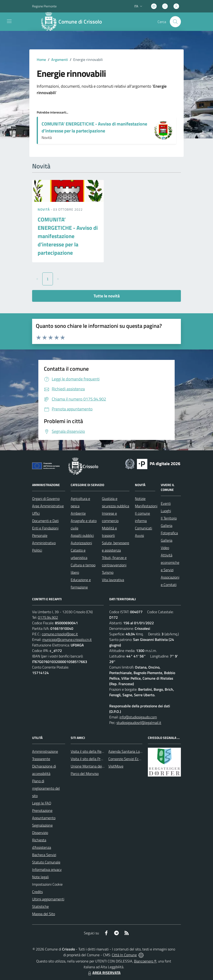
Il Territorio (169, 518)
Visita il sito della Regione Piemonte (98, 751)
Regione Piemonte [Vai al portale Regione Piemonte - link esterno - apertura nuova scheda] (44, 6)
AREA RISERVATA (104, 973)
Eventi (166, 503)
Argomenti (60, 60)
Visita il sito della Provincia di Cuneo (98, 759)
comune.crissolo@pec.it (60, 634)
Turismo (108, 572)
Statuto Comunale (46, 862)
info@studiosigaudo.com (138, 717)
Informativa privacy (47, 869)
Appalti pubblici (82, 535)
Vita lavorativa (113, 580)
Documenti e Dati (45, 521)
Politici (37, 550)
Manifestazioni (146, 506)
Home (41, 60)
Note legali (40, 877)
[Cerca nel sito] (175, 22)
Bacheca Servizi (44, 855)
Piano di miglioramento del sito (46, 788)
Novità (44, 209)
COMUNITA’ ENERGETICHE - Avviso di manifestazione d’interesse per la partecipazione (94, 127)
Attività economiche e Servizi (170, 562)
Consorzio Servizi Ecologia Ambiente (136, 759)
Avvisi (139, 535)
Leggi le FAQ (42, 803)
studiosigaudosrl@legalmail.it (139, 723)
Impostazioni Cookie (47, 884)
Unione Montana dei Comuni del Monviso (102, 766)
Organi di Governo (46, 499)
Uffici (36, 513)
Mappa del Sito (44, 914)
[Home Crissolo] (73, 22)
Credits (37, 892)
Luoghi (166, 511)
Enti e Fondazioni (45, 528)
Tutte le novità (107, 296)
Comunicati (143, 528)
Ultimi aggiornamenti (48, 899)
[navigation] (9, 21)
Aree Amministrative (48, 506)
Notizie (140, 499)
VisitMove (116, 766)
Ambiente (78, 513)
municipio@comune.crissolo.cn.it (67, 639)
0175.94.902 (48, 617)
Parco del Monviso (85, 774)
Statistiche (40, 906)
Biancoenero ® (145, 961)
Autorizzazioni (81, 543)
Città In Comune (124, 955)
